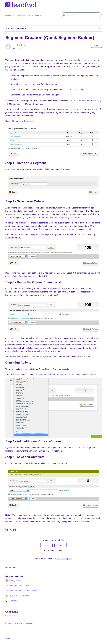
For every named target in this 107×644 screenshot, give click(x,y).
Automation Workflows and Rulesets (22, 591)
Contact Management (23, 15)
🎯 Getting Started (14, 580)
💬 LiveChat (11, 601)
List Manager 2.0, (46, 63)
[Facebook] (7, 530)
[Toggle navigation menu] (97, 5)
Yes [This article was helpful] (46, 545)
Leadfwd (9, 15)
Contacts (37, 15)
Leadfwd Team (19, 45)
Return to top (13, 567)
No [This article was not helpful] (60, 545)
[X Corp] (11, 530)
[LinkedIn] (14, 530)
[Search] (81, 15)
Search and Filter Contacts (17, 586)
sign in (14, 623)
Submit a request (64, 558)
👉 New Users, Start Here (17, 596)
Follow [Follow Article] (97, 46)
